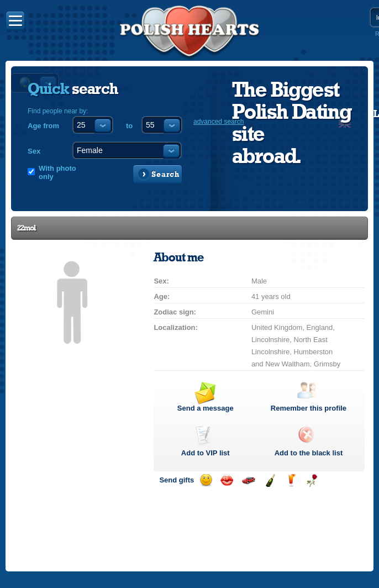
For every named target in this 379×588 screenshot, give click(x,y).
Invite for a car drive (248, 481)
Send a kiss (227, 481)
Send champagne (270, 481)
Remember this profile (309, 408)
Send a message (206, 408)
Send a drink (291, 481)
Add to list (206, 453)
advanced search (219, 122)
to (129, 126)
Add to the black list (309, 453)
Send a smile (206, 481)
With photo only (57, 172)
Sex (34, 151)
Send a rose (312, 481)
